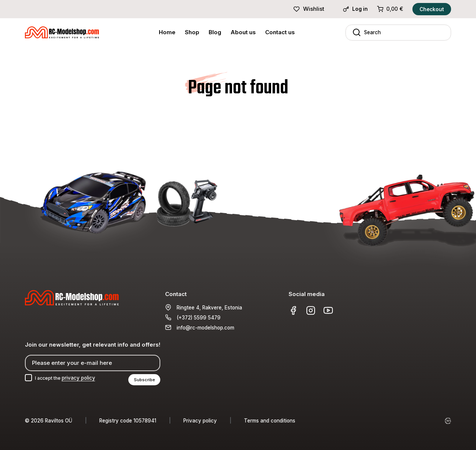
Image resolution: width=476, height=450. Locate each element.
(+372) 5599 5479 (199, 317)
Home (167, 32)
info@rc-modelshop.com (205, 327)
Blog (215, 32)
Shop (192, 32)
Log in (355, 9)
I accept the (67, 377)
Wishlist (309, 9)
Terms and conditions (270, 421)
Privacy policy (200, 421)
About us (243, 32)
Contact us (280, 32)
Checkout (432, 9)
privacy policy (83, 377)
